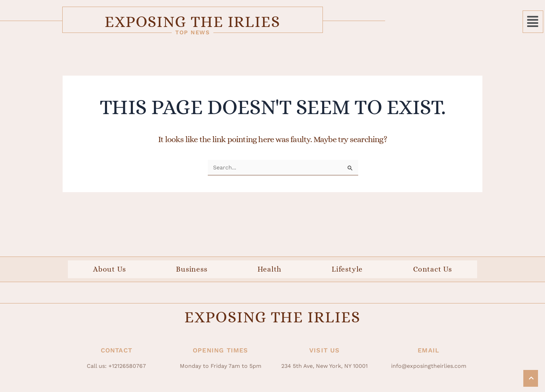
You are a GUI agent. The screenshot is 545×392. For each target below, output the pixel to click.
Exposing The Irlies (272, 22)
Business (192, 271)
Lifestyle (347, 271)
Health (269, 271)
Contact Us (433, 271)
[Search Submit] (350, 170)
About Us (109, 271)
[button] (533, 22)
